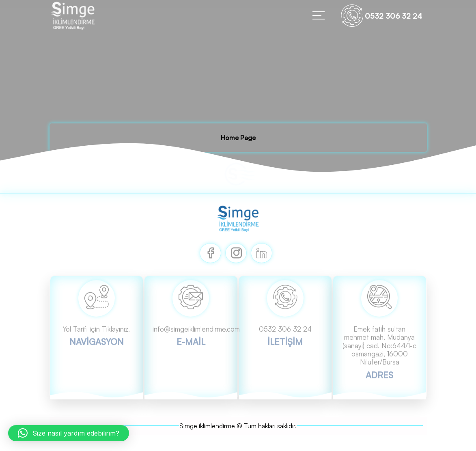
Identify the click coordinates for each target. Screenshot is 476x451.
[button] (69, 433)
